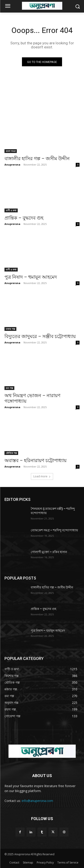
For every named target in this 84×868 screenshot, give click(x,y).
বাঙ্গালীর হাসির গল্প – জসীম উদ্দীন (37, 159)
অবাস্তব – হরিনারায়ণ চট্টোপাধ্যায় (36, 461)
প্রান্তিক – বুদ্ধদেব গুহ (24, 218)
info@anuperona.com (37, 801)
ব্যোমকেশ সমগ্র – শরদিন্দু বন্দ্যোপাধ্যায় (54, 530)
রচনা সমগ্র (11, 151)
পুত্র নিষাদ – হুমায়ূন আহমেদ (31, 277)
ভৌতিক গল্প (11, 453)
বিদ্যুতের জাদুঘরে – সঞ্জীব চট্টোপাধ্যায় (40, 336)
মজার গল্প (10, 329)
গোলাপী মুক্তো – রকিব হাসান (49, 552)
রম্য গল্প (9, 388)
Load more (42, 476)
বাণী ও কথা (11, 210)
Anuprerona (12, 165)
